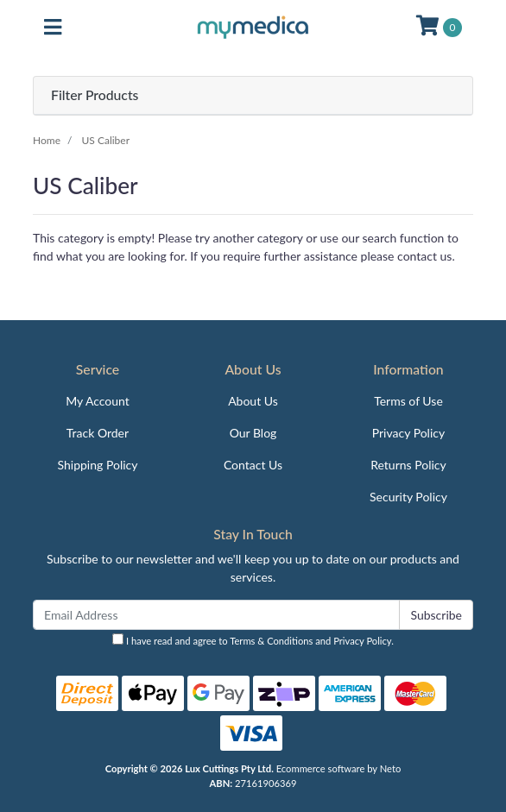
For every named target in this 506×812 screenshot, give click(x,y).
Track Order (98, 433)
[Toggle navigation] (53, 28)
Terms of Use (408, 401)
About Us (253, 401)
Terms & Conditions (271, 641)
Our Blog (253, 433)
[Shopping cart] (439, 28)
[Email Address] (216, 615)
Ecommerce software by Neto (339, 768)
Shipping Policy (98, 465)
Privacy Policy (408, 433)
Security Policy (408, 497)
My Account (98, 401)
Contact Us (253, 465)
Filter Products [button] (95, 95)
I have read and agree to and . (253, 640)
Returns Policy (408, 465)
